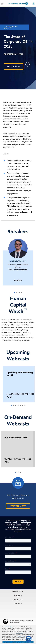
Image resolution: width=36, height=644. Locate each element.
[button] (15, 292)
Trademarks (17, 622)
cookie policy (19, 633)
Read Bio (18, 280)
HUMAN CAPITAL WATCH (11, 27)
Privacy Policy (8, 627)
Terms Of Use (12, 621)
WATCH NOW (14, 67)
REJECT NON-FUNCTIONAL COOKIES (22, 642)
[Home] (18, 3)
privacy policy (21, 636)
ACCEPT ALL (7, 642)
